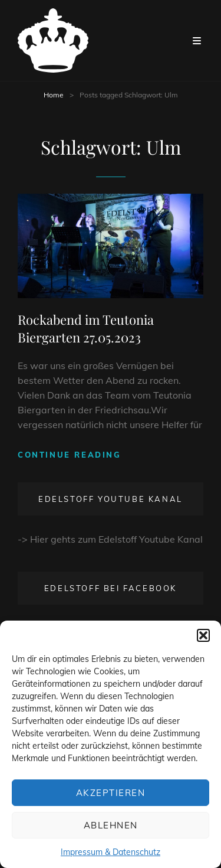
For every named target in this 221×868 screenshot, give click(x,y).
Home (54, 95)
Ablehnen (111, 825)
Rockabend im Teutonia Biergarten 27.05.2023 (86, 328)
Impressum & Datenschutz (111, 852)
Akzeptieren (111, 793)
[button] (203, 635)
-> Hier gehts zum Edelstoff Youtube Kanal (110, 539)
